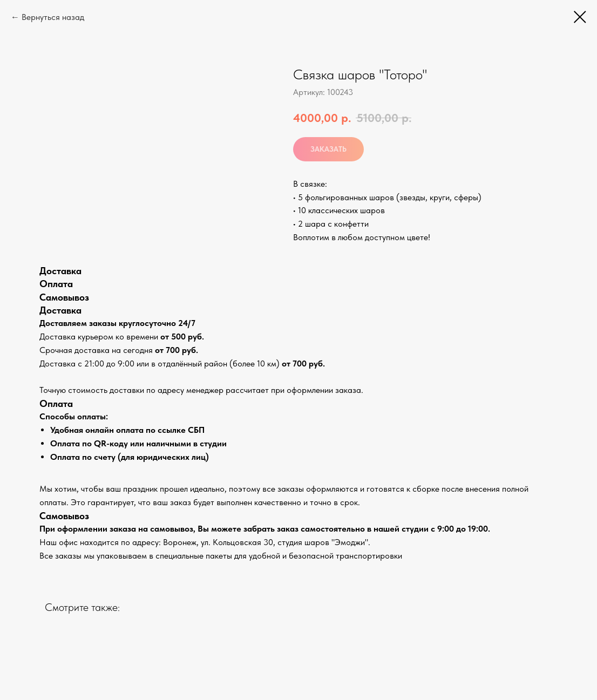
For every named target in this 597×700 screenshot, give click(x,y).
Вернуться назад (53, 17)
